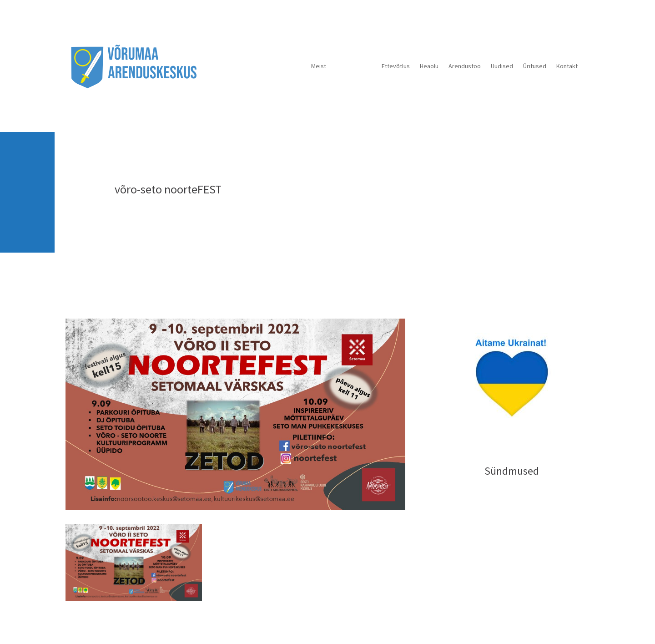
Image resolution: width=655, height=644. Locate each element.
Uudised (502, 66)
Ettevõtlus (396, 66)
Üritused (535, 66)
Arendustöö (465, 66)
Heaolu (429, 66)
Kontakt (567, 66)
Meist (319, 66)
